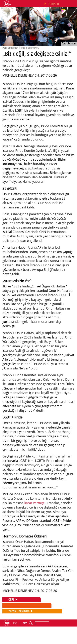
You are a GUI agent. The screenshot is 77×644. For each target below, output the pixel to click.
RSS (15, 623)
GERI (11, 599)
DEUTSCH (53, 4)
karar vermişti (35, 503)
